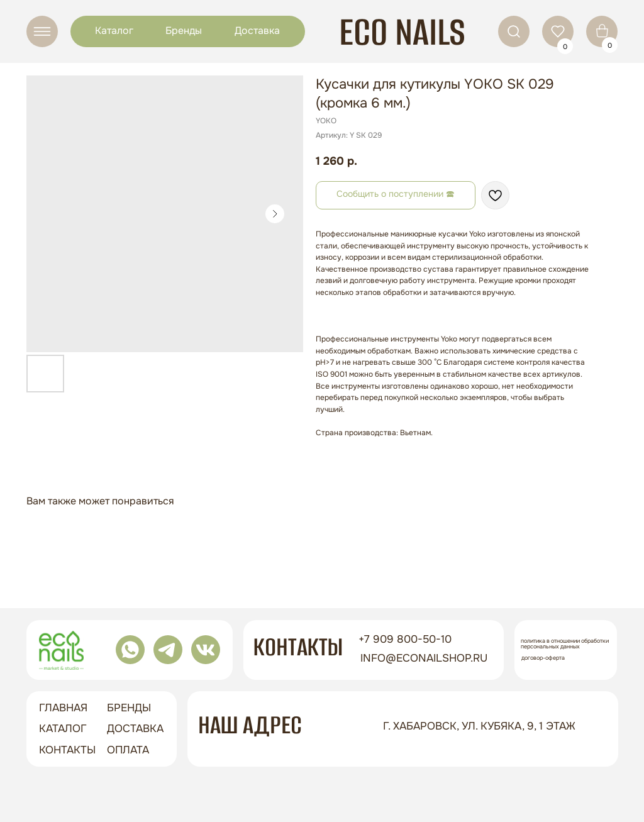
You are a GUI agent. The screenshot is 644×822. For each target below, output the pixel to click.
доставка (135, 729)
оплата (128, 750)
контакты (67, 750)
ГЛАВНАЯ (63, 708)
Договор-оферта (543, 658)
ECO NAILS (402, 32)
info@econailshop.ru (424, 658)
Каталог (114, 31)
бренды (129, 708)
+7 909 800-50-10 (405, 639)
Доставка (257, 31)
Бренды (184, 31)
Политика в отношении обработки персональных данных (565, 644)
